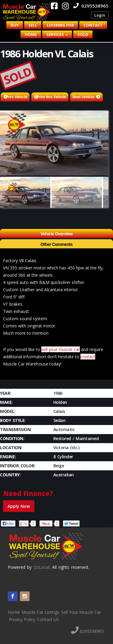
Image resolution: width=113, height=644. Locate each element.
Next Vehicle (83, 97)
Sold (83, 34)
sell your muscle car (61, 349)
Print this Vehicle (51, 97)
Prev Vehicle (17, 97)
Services (57, 34)
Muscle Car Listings (41, 612)
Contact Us (48, 619)
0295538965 (91, 6)
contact (88, 357)
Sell (33, 25)
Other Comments (56, 244)
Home (31, 34)
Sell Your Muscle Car (81, 612)
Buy (15, 25)
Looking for (60, 25)
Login (100, 15)
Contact (93, 25)
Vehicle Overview (56, 234)
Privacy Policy (22, 619)
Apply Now (19, 506)
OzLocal (41, 567)
